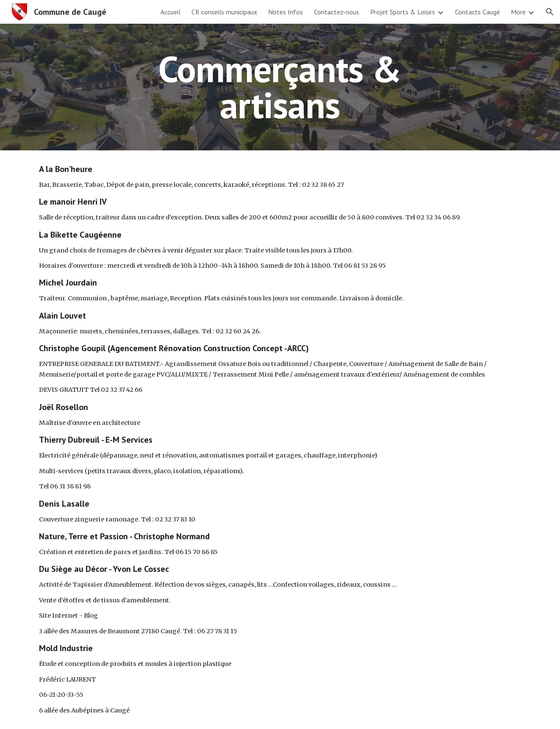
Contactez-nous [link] (337, 12)
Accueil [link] (170, 12)
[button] (550, 12)
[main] (280, 87)
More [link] (518, 12)
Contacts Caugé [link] (477, 12)
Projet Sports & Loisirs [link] (403, 12)
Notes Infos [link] (286, 12)
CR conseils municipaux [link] (224, 12)
